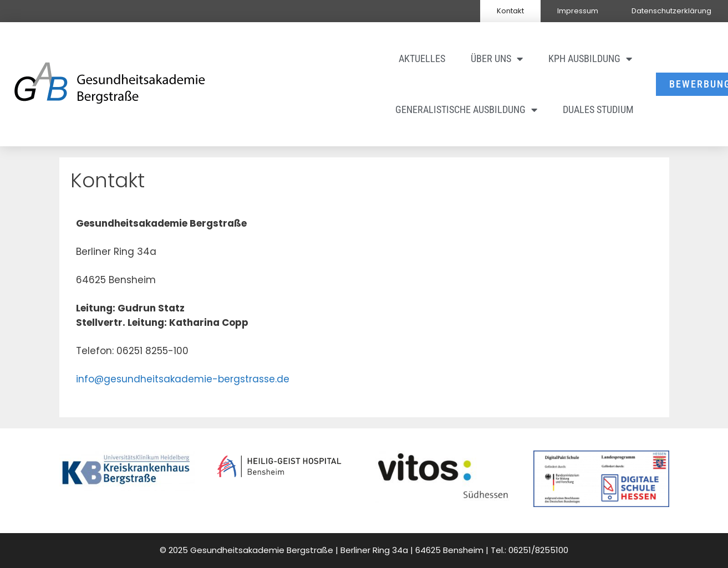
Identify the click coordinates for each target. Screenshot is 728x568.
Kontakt (510, 11)
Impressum (578, 11)
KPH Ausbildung (590, 59)
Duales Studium (598, 109)
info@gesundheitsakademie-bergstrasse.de (183, 379)
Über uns (497, 59)
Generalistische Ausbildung (466, 110)
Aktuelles (422, 58)
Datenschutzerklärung (671, 11)
